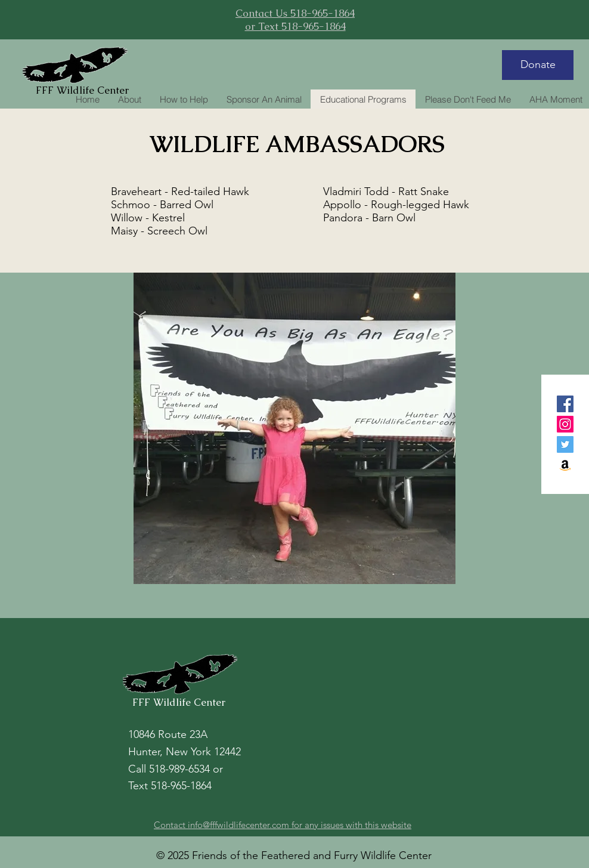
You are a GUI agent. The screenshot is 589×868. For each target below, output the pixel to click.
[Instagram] (565, 424)
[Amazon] (565, 465)
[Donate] (538, 65)
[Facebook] (565, 404)
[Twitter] (565, 444)
